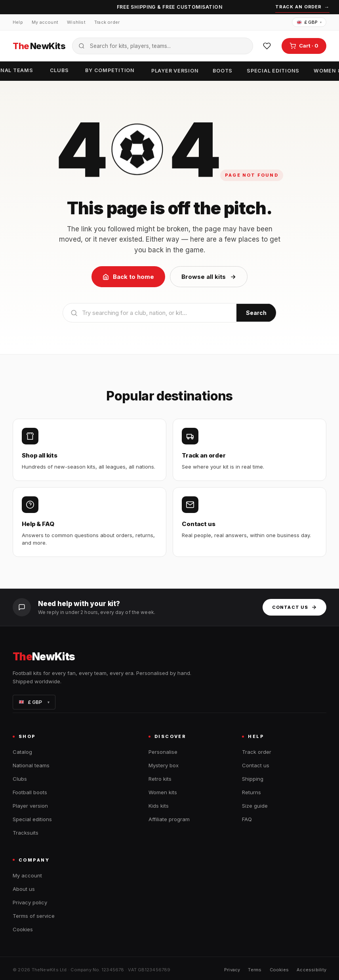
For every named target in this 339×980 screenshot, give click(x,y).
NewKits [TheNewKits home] (39, 46)
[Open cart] (304, 46)
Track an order (302, 7)
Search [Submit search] (256, 313)
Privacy (232, 970)
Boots (223, 71)
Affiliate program (169, 819)
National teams (31, 765)
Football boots (30, 792)
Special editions (273, 71)
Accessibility (311, 970)
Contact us (294, 607)
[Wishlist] (267, 46)
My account (45, 22)
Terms (255, 970)
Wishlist (76, 22)
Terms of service (34, 916)
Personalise (163, 752)
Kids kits (159, 806)
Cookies (23, 929)
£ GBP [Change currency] (309, 22)
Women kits (163, 792)
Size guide (255, 806)
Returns (251, 792)
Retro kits (160, 779)
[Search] (150, 313)
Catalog (22, 752)
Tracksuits (26, 833)
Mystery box (164, 765)
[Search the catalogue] (163, 46)
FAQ (247, 819)
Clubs (59, 70)
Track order (107, 22)
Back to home (128, 277)
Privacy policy (30, 902)
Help (18, 22)
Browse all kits (209, 277)
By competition (110, 70)
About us (24, 889)
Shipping (253, 779)
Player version (175, 71)
